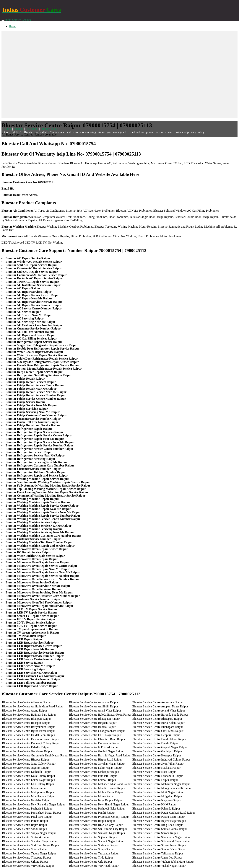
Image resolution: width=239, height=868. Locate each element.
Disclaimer (32, 129)
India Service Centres (18, 20)
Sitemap (18, 129)
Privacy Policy (49, 129)
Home (13, 26)
